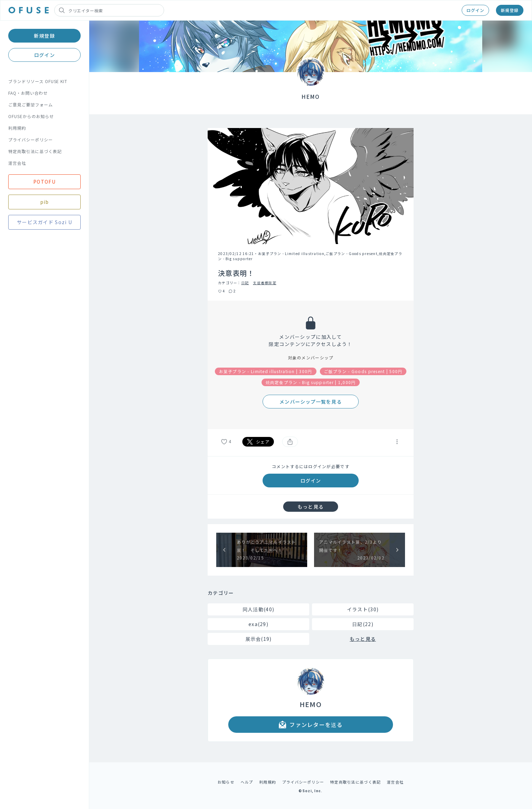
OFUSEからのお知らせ (31, 116)
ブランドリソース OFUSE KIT (38, 81)
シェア (258, 442)
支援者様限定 (265, 283)
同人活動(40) (258, 609)
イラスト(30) (363, 609)
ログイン (475, 10)
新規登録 (510, 10)
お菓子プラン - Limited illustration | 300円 (266, 371)
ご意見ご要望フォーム (31, 105)
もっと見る (311, 507)
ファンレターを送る (311, 725)
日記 (245, 283)
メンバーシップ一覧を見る (310, 402)
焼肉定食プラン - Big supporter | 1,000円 (311, 382)
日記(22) (363, 624)
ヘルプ (247, 782)
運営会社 (17, 163)
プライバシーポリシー (31, 140)
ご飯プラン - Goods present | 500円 (363, 371)
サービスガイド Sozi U (44, 222)
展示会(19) (259, 639)
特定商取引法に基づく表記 (35, 151)
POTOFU (44, 182)
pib (45, 202)
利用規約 (17, 128)
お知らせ (226, 782)
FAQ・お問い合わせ (28, 93)
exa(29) (258, 624)
